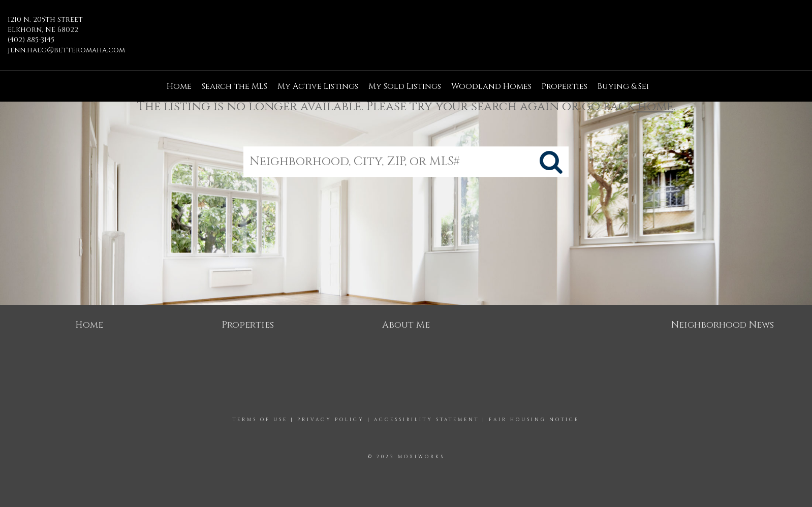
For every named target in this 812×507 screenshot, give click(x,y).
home (655, 107)
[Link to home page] (406, 27)
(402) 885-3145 (31, 40)
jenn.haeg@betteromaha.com (66, 50)
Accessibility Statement (427, 420)
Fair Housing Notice (534, 420)
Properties (565, 86)
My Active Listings (318, 86)
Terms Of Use (260, 420)
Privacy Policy (331, 420)
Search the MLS (235, 86)
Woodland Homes (491, 86)
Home (179, 86)
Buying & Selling (634, 86)
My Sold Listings (405, 86)
